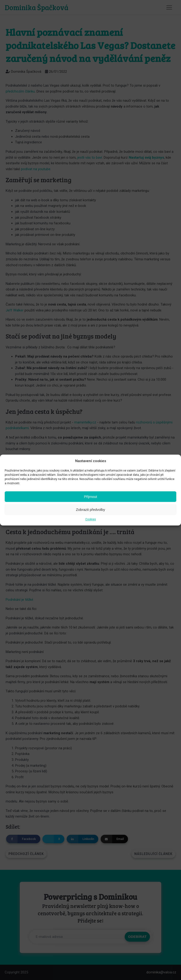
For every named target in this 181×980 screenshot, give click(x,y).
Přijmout (90, 497)
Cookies (91, 519)
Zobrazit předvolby (90, 510)
